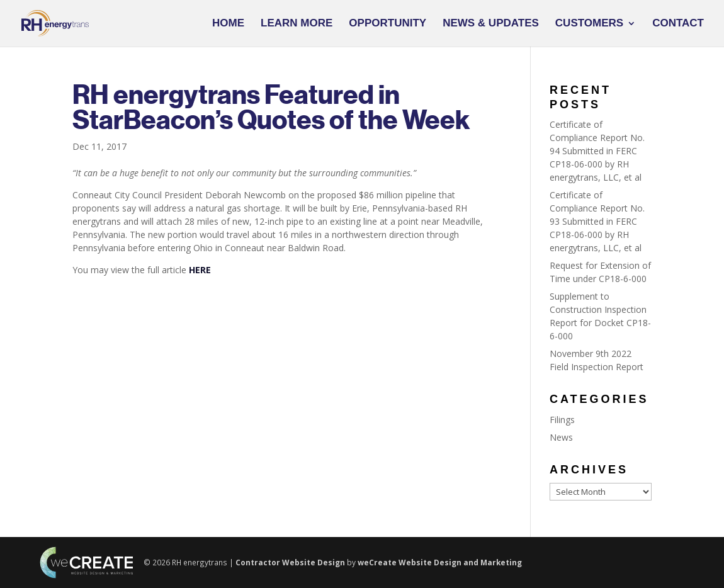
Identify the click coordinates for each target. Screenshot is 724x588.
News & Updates (491, 24)
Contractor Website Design (290, 562)
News (561, 437)
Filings (562, 420)
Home (228, 24)
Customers (589, 24)
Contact (678, 24)
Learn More (297, 24)
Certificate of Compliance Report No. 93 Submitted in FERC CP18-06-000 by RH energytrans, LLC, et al (597, 221)
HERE (200, 270)
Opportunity (387, 24)
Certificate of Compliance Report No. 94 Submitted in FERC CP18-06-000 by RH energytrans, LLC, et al (597, 151)
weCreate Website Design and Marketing (440, 562)
